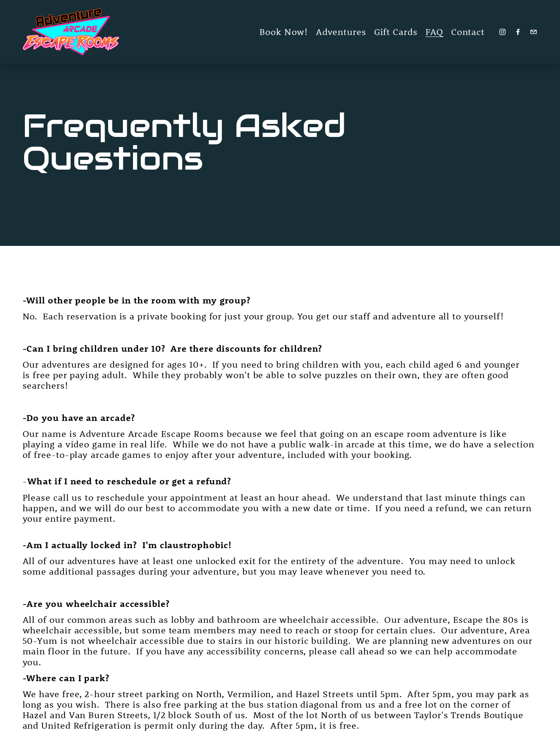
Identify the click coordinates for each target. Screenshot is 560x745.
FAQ (434, 32)
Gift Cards (396, 32)
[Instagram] (502, 32)
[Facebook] (518, 32)
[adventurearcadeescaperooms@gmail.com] (534, 32)
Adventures (341, 32)
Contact (468, 32)
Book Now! (284, 32)
